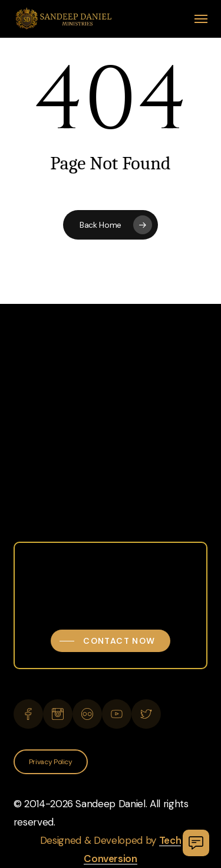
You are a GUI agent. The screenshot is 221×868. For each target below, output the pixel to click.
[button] (201, 19)
